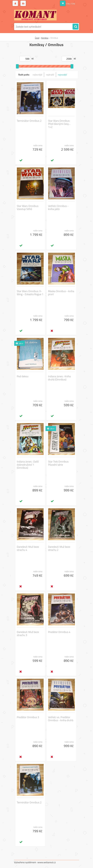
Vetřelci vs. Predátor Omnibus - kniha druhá (61, 719)
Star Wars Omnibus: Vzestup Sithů (28, 208)
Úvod (37, 38)
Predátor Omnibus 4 (59, 632)
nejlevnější (37, 75)
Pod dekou (23, 376)
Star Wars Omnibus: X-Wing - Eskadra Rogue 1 (30, 293)
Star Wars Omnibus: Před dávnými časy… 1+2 (59, 124)
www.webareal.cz (46, 862)
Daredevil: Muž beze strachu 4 (28, 548)
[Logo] (35, 15)
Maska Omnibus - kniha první (61, 293)
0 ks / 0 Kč (71, 4)
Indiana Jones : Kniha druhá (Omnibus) (59, 378)
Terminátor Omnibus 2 (29, 121)
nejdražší (50, 75)
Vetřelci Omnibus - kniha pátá (58, 208)
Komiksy (45, 38)
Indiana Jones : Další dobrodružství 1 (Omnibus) (28, 465)
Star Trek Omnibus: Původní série (59, 463)
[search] (76, 27)
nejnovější (62, 75)
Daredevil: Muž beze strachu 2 (59, 548)
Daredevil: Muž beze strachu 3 (28, 634)
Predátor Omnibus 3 (28, 717)
